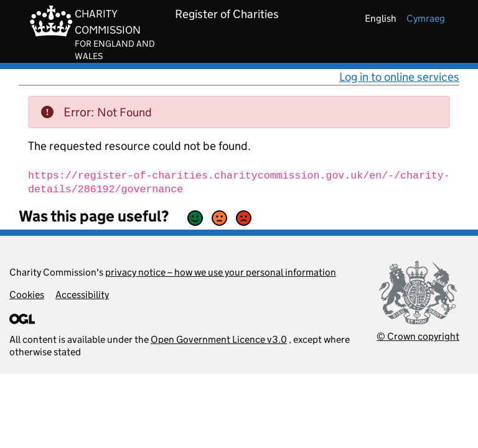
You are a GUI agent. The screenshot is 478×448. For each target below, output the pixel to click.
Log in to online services (399, 77)
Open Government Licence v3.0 (219, 339)
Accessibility (82, 295)
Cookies (27, 295)
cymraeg (426, 18)
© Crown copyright (418, 336)
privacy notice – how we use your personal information (221, 272)
